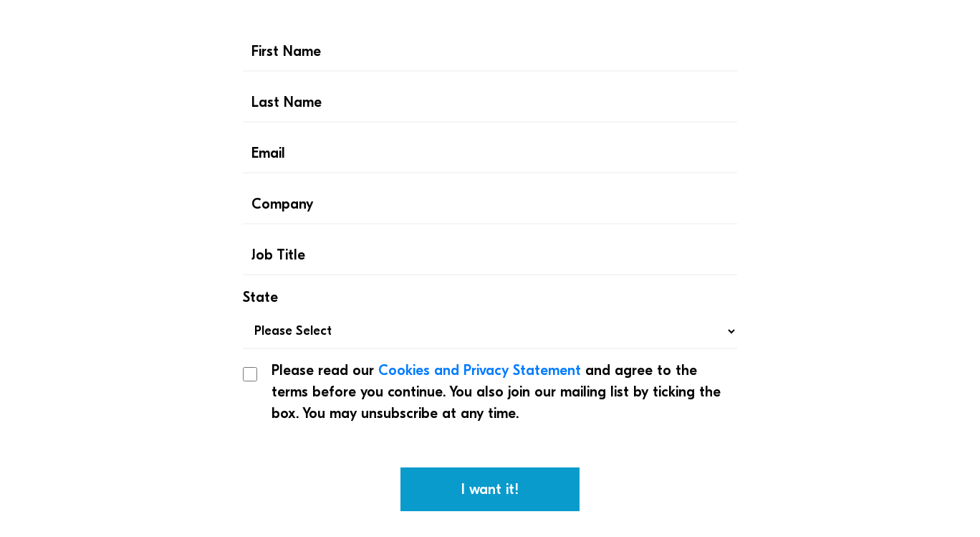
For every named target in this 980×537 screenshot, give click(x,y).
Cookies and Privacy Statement (480, 370)
